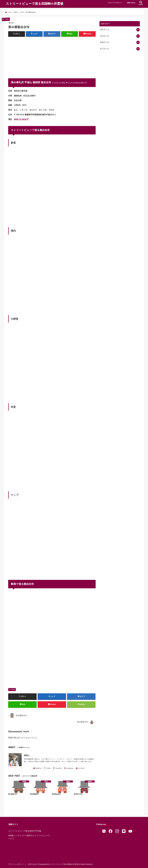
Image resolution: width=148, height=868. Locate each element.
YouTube (81, 768)
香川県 (105, 49)
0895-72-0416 (20, 119)
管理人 (27, 755)
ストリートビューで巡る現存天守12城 (25, 831)
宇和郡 (13, 690)
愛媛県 (105, 42)
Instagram (70, 768)
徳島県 (105, 30)
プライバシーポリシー (115, 3)
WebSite (38, 768)
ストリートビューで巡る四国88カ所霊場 (35, 3)
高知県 (105, 36)
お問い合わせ (131, 3)
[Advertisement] (52, 56)
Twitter (48, 768)
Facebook (59, 768)
